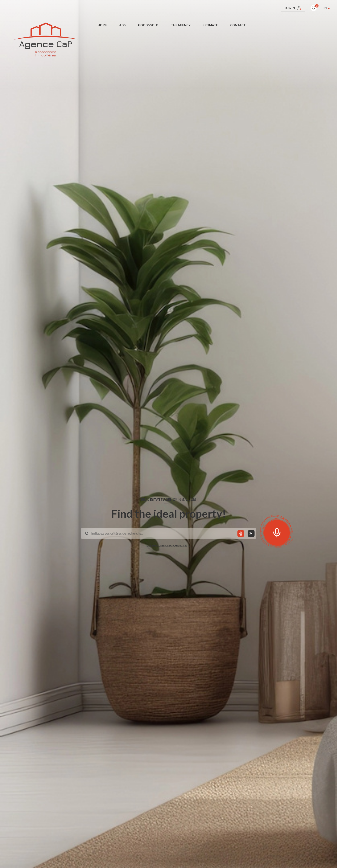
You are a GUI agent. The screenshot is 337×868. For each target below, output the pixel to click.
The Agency (181, 25)
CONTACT (238, 25)
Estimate (210, 25)
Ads (123, 25)
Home (102, 25)
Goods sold (148, 25)
